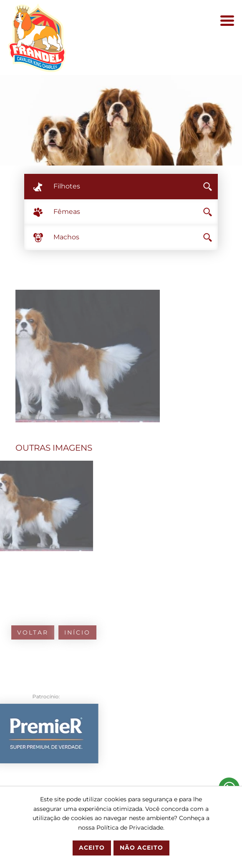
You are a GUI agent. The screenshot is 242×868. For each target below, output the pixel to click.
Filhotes (133, 186)
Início (48, 632)
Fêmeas (133, 212)
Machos (133, 237)
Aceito (92, 848)
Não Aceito (141, 848)
